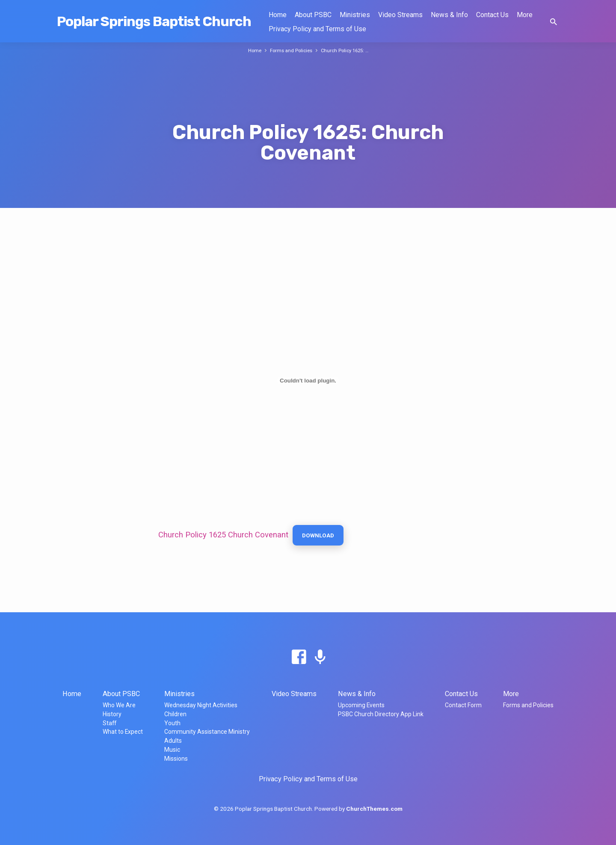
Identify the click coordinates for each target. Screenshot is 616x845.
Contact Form (463, 705)
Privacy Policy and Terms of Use (317, 29)
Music (172, 750)
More (525, 15)
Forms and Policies (289, 50)
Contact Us (492, 15)
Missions (176, 759)
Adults (173, 741)
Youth (172, 723)
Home (278, 15)
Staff (110, 723)
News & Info (449, 15)
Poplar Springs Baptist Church (154, 21)
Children (175, 714)
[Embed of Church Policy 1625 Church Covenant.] (308, 380)
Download (321, 537)
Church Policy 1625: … (347, 50)
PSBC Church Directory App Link (381, 714)
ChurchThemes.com (374, 809)
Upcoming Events (361, 705)
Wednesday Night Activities (201, 705)
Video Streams (400, 15)
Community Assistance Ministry (207, 732)
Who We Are (119, 705)
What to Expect (123, 732)
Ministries (355, 15)
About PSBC (313, 15)
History (112, 714)
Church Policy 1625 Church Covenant (223, 536)
